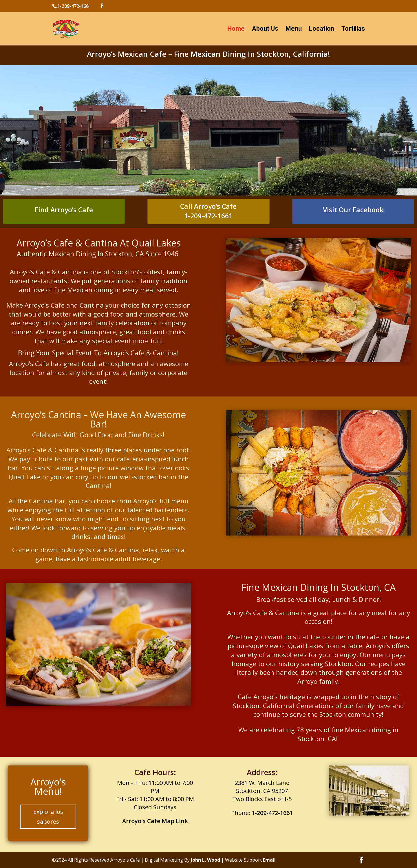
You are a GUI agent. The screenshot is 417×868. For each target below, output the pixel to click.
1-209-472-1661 (208, 216)
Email (269, 860)
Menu (294, 29)
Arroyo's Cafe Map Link (155, 821)
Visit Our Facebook (353, 210)
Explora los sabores (48, 817)
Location (322, 29)
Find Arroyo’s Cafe (64, 210)
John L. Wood (205, 860)
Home (236, 29)
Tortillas (353, 29)
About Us (265, 29)
